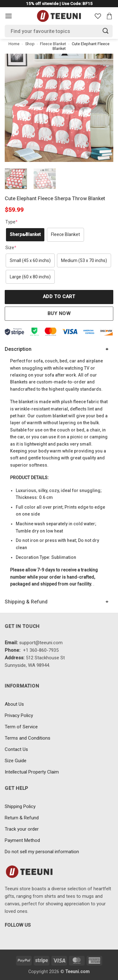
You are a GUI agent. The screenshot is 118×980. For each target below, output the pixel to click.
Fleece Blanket (53, 44)
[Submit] (106, 31)
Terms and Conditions (28, 738)
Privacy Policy (19, 715)
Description (18, 349)
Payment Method (22, 840)
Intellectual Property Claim (32, 772)
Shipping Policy (20, 806)
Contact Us (16, 749)
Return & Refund (22, 818)
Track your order (22, 829)
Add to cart (59, 297)
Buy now (59, 313)
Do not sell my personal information (42, 852)
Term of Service (21, 727)
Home (14, 44)
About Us (14, 704)
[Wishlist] (98, 16)
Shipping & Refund (26, 602)
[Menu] (8, 16)
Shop (30, 44)
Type (11, 222)
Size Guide (16, 761)
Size (11, 248)
